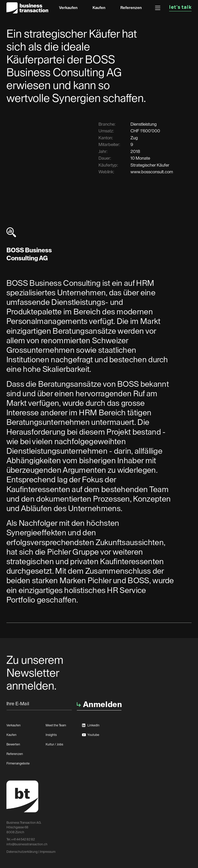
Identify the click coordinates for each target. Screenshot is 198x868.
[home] (27, 8)
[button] (158, 8)
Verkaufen (68, 8)
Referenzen (131, 8)
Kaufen (99, 8)
